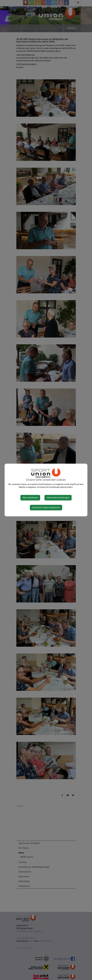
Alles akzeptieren (30, 498)
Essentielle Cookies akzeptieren (46, 507)
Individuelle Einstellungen (58, 498)
